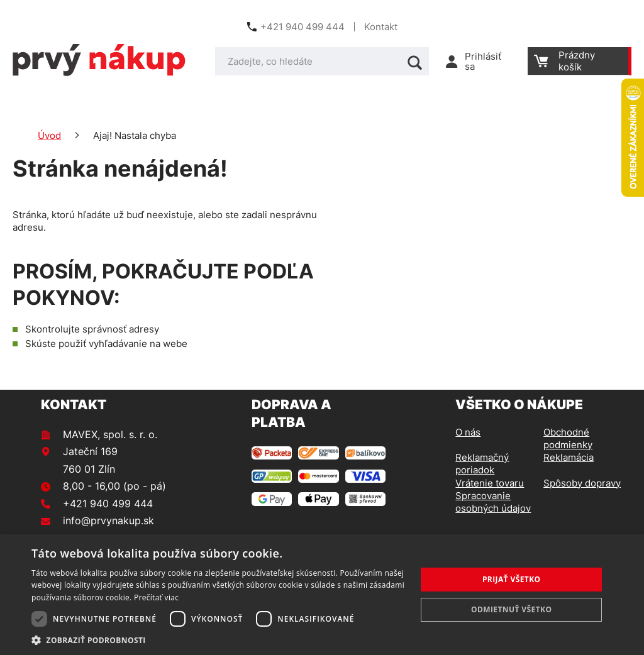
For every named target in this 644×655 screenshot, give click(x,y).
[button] (218, 640)
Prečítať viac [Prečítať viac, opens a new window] (156, 597)
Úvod (49, 135)
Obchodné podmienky (568, 438)
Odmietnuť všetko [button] (511, 609)
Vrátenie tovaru (490, 483)
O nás (468, 432)
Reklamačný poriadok (482, 464)
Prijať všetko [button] (512, 579)
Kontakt (381, 27)
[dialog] (322, 595)
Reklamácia (569, 457)
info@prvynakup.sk (108, 520)
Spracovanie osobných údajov (493, 502)
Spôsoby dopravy (582, 483)
